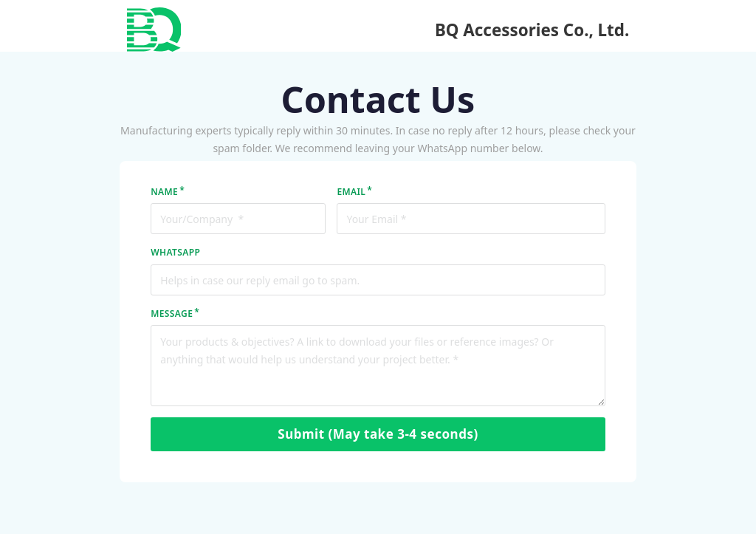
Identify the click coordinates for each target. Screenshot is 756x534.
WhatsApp (175, 252)
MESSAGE (172, 314)
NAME (164, 192)
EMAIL (351, 192)
